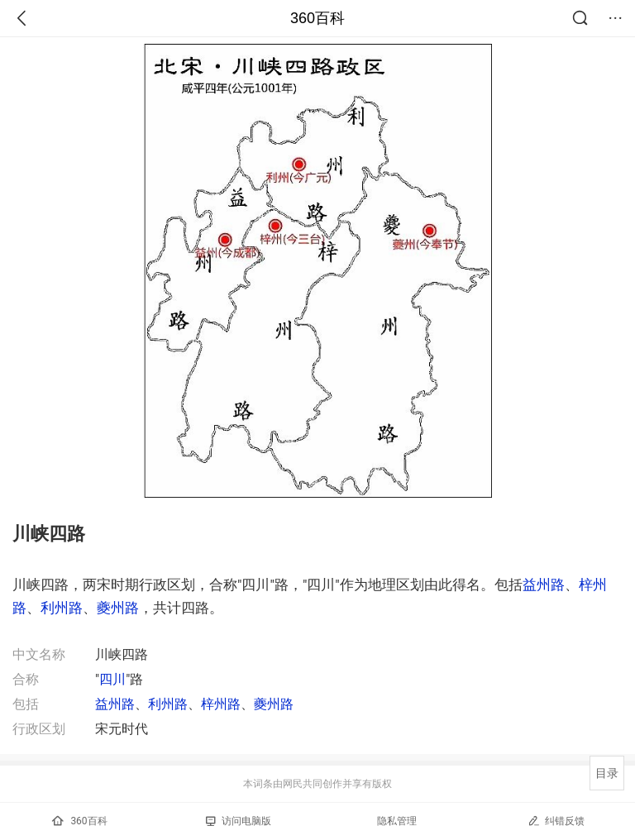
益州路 (544, 585)
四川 (112, 679)
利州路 (62, 608)
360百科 (317, 18)
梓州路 (221, 704)
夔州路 (118, 608)
